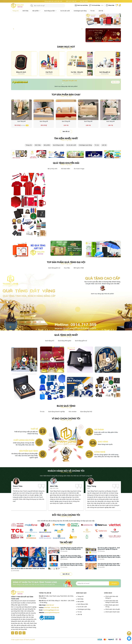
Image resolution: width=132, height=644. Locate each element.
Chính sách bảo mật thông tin (112, 597)
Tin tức (92, 11)
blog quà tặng (66, 406)
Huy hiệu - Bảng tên (77, 72)
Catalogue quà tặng (80, 11)
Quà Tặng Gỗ (21, 121)
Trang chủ (16, 11)
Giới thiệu (25, 11)
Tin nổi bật (66, 542)
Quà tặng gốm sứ (105, 72)
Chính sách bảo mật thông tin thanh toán (112, 602)
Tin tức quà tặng (96, 5)
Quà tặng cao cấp (102, 278)
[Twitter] (16, 633)
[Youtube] (20, 633)
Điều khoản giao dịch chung (112, 606)
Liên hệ (101, 11)
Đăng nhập (111, 5)
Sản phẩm (36, 11)
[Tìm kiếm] (32, 6)
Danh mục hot (66, 47)
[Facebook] (13, 633)
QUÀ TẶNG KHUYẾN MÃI (66, 163)
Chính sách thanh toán (112, 612)
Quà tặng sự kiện (50, 11)
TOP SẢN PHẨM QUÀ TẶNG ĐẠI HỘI (66, 262)
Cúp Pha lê (49, 72)
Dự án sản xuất (65, 11)
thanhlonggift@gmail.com (51, 610)
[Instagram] (24, 633)
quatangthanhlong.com (52, 613)
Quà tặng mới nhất (66, 335)
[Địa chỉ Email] (98, 583)
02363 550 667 (50, 605)
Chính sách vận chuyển (113, 609)
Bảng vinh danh (21, 72)
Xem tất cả (115, 82)
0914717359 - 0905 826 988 (51, 608)
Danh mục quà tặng (82, 5)
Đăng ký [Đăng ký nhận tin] (114, 583)
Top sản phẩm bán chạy (66, 95)
